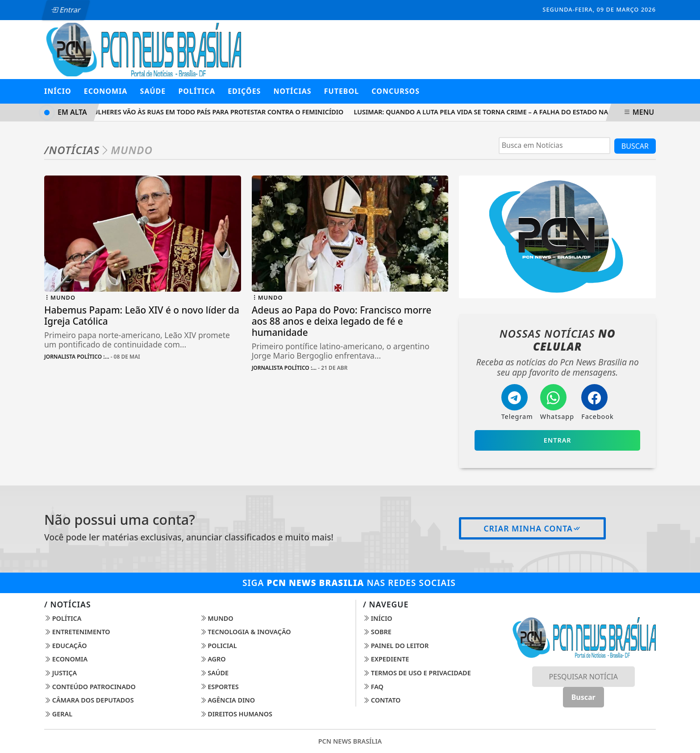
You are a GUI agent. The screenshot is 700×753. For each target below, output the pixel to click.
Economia (66, 659)
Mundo (217, 618)
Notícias (293, 91)
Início (58, 91)
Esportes (219, 687)
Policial (219, 646)
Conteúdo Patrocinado (90, 687)
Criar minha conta (532, 528)
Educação (66, 646)
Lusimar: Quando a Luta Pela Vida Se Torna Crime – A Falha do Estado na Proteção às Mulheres (525, 112)
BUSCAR (635, 146)
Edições (244, 91)
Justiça (60, 673)
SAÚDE (153, 91)
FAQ (373, 687)
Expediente (386, 659)
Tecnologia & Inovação (246, 632)
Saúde (215, 673)
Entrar (66, 10)
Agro (213, 659)
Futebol (342, 91)
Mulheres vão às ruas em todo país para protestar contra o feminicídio (219, 112)
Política (63, 618)
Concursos (396, 91)
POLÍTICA (197, 91)
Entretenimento (77, 632)
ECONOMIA (106, 91)
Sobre (377, 632)
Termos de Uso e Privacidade (417, 673)
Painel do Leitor (396, 646)
